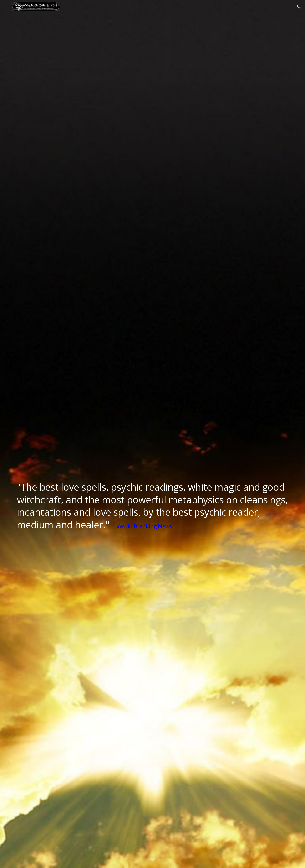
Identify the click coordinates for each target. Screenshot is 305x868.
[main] (152, 507)
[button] (299, 7)
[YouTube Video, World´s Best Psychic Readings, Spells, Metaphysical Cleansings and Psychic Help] (152, 404)
